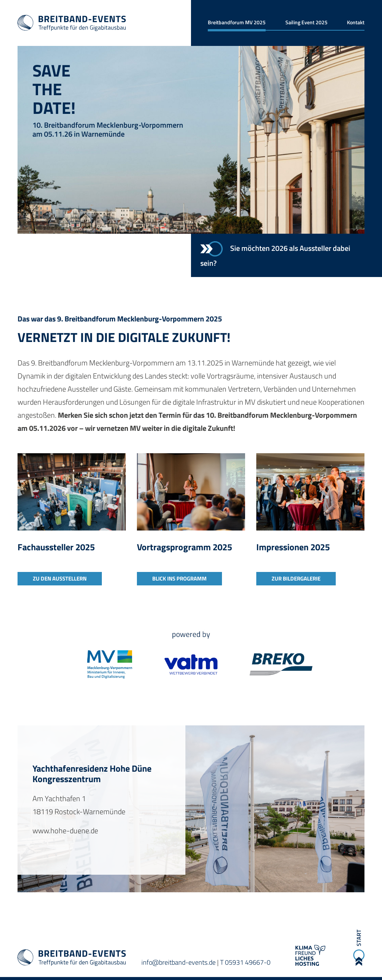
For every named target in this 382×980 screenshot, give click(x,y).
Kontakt (356, 22)
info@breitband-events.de (179, 962)
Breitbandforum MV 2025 (237, 22)
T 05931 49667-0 (245, 962)
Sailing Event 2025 (306, 22)
